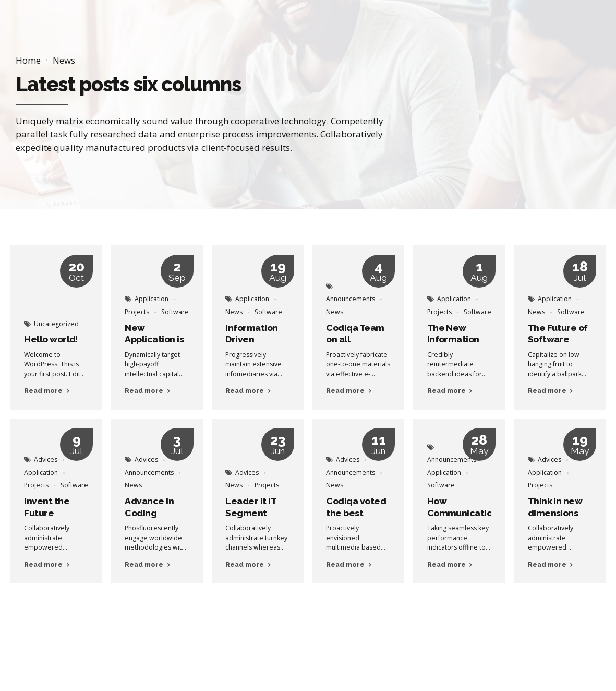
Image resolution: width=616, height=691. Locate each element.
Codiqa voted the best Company (356, 513)
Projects (137, 312)
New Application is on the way (154, 340)
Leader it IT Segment (251, 507)
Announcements (351, 299)
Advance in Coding (149, 507)
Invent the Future (47, 507)
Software (175, 312)
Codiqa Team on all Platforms (355, 340)
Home (28, 60)
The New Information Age (453, 340)
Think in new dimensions (555, 507)
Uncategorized (56, 324)
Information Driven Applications (253, 340)
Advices (46, 460)
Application (152, 299)
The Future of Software (558, 334)
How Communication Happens (462, 513)
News (64, 60)
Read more (43, 391)
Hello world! (51, 339)
